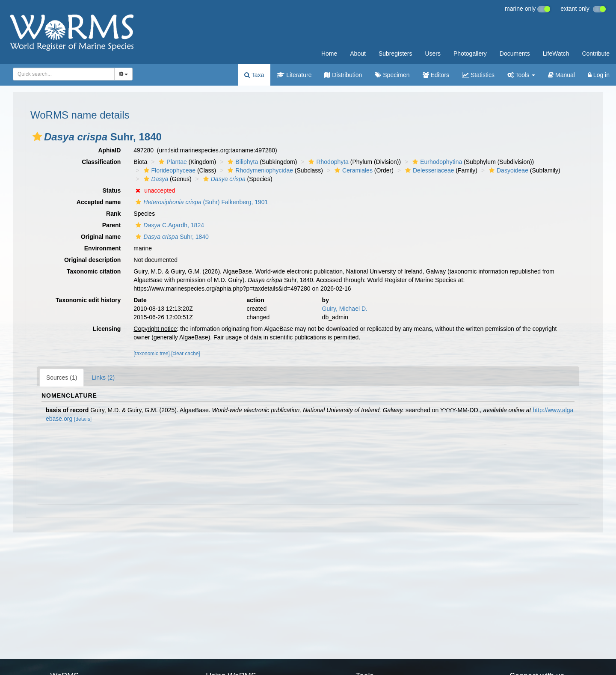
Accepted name (99, 202)
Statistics (478, 75)
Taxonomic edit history (88, 300)
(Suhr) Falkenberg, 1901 (201, 202)
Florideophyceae (169, 170)
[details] (83, 419)
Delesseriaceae (429, 170)
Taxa (254, 75)
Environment (103, 248)
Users (433, 54)
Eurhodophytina (436, 162)
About (358, 54)
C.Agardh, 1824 (169, 225)
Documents (515, 54)
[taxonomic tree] (152, 354)
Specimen (392, 75)
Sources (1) (62, 378)
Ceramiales (352, 170)
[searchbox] (62, 74)
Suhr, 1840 (171, 237)
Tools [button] (521, 75)
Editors (436, 75)
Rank (113, 214)
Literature (294, 75)
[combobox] (64, 74)
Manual (561, 75)
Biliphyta (242, 162)
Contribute (596, 54)
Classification (101, 162)
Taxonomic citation (94, 271)
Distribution (343, 75)
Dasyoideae (508, 170)
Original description (92, 260)
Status (112, 190)
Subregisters (395, 54)
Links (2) (103, 378)
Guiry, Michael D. (345, 309)
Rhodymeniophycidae (259, 170)
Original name (101, 237)
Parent (112, 225)
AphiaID (109, 150)
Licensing (107, 329)
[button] (37, 137)
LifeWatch (556, 54)
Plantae (172, 162)
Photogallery (470, 54)
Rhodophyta (327, 162)
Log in (599, 75)
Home (329, 54)
